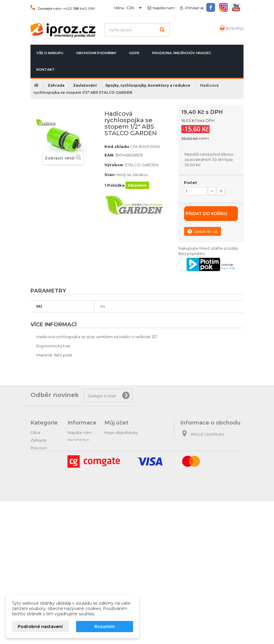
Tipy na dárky (43, 539)
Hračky (37, 567)
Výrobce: (114, 165)
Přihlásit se (194, 8)
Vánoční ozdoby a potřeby (40, 580)
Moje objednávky (121, 432)
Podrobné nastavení (40, 627)
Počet (191, 183)
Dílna (35, 432)
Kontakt (46, 70)
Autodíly (38, 531)
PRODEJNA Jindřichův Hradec (182, 53)
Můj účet (116, 423)
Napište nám (164, 8)
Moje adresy (116, 456)
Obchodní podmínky (96, 53)
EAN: (109, 155)
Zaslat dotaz (203, 231)
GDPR (134, 53)
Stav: (110, 175)
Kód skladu (117, 146)
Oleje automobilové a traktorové (44, 518)
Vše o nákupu (50, 53)
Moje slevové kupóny (125, 471)
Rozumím (105, 627)
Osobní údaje (117, 463)
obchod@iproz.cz (222, 483)
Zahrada (38, 440)
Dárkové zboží (45, 547)
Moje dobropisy (120, 448)
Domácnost (42, 498)
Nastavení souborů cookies (131, 479)
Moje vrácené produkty (127, 440)
